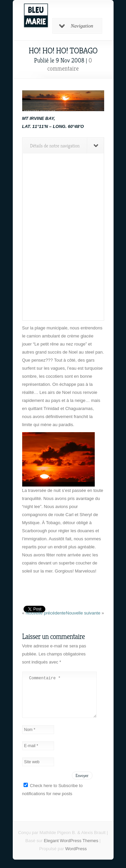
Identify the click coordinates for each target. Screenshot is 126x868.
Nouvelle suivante (84, 613)
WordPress (76, 857)
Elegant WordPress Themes (71, 849)
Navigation (76, 26)
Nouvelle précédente (46, 613)
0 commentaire (70, 64)
